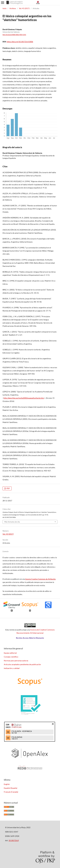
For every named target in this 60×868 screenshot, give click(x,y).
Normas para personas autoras (16, 661)
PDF (8, 488)
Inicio (4, 8)
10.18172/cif (14, 840)
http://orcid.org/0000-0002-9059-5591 (14, 35)
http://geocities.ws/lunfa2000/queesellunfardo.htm (24, 398)
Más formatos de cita (12, 522)
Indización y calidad (12, 668)
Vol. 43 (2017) (24, 8)
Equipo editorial (10, 653)
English (7, 784)
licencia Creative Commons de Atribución (40, 579)
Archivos (13, 8)
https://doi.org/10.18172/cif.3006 (20, 42)
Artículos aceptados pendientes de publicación (22, 664)
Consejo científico (11, 657)
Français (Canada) (11, 792)
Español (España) (11, 788)
